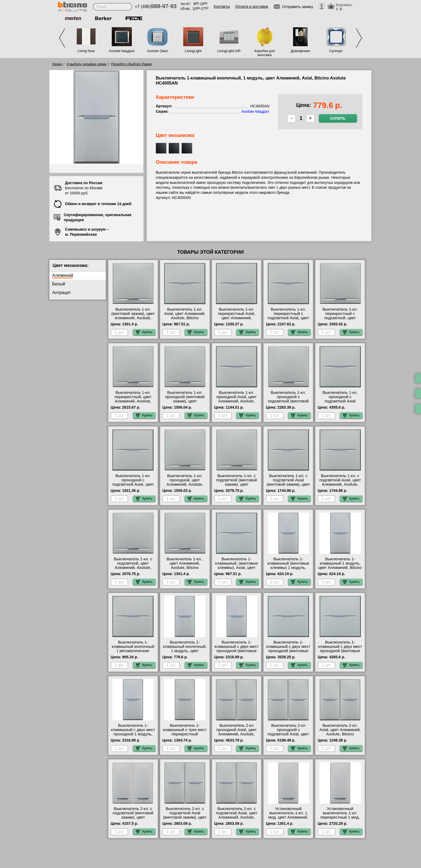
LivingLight (193, 51)
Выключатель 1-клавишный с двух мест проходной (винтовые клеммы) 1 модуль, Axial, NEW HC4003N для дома (237, 653)
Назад (57, 64)
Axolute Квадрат (122, 51)
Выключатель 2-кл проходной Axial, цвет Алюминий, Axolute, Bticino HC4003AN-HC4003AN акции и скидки (237, 736)
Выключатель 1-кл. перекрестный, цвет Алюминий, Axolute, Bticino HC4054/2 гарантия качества (133, 401)
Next (359, 38)
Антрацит (61, 293)
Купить (338, 118)
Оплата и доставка (252, 6)
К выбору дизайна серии (87, 64)
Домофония (300, 51)
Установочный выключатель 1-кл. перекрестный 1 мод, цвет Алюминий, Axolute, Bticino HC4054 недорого (340, 819)
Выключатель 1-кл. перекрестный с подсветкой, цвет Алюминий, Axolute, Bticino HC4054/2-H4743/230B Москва (340, 320)
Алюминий (63, 275)
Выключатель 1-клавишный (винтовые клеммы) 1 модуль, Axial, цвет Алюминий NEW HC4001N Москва (288, 568)
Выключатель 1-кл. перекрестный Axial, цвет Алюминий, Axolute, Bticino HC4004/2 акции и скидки (236, 320)
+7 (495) (156, 7)
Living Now (86, 51)
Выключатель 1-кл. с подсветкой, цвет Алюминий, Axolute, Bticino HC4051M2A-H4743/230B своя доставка (133, 570)
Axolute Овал (157, 51)
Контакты (222, 6)
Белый (59, 284)
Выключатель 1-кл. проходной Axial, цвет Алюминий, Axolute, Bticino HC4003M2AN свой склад (237, 401)
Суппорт (336, 51)
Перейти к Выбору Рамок (132, 64)
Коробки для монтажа (265, 53)
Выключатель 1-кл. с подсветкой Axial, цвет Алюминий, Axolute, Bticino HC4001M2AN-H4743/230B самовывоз (340, 484)
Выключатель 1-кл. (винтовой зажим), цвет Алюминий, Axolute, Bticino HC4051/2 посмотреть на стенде (133, 318)
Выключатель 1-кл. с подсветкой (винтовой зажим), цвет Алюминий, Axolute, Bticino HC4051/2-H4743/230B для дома (236, 486)
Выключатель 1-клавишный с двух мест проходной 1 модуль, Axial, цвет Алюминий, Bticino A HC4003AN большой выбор (133, 736)
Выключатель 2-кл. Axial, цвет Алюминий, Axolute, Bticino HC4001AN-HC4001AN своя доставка (340, 734)
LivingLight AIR (229, 51)
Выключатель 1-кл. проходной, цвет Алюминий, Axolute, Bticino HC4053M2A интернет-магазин (185, 484)
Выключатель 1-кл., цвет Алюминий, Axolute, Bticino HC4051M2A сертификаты (185, 568)
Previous (62, 38)
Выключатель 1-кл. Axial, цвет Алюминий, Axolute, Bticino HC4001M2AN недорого (185, 316)
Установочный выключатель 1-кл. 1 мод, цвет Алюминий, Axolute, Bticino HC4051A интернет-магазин (288, 819)
